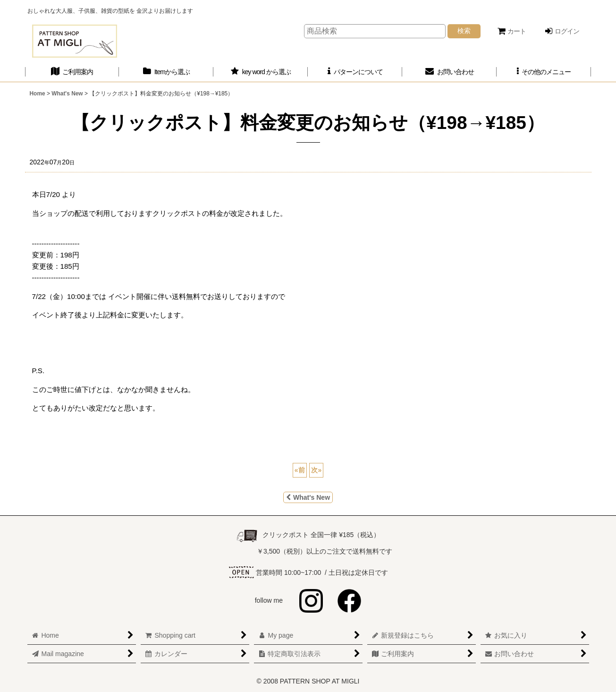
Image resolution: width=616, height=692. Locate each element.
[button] (544, 72)
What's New (308, 497)
